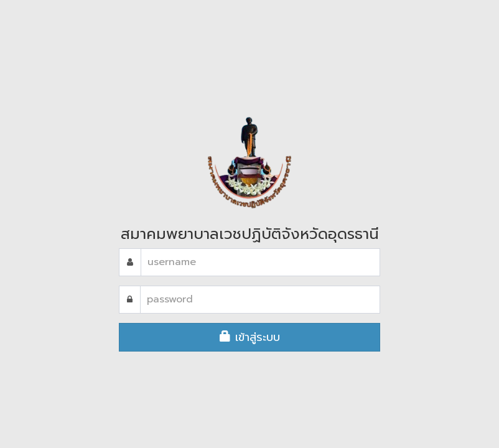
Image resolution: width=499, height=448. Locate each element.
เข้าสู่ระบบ (250, 337)
